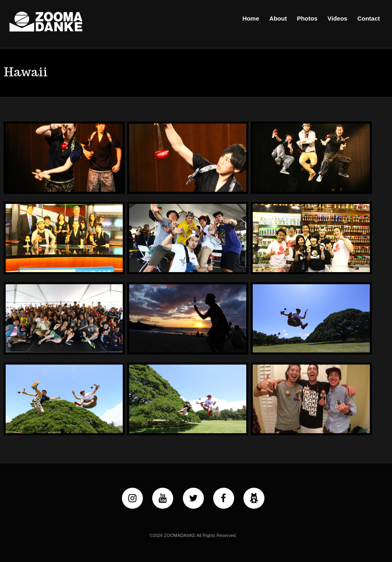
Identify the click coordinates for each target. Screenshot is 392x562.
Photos (307, 18)
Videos (337, 18)
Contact (369, 18)
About (278, 18)
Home (251, 18)
